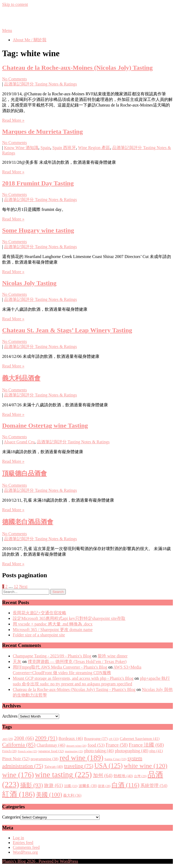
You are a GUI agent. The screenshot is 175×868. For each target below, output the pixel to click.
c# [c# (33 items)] (114, 739)
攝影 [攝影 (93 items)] (32, 785)
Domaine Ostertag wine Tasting (45, 425)
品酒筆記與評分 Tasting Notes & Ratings (40, 84)
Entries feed (23, 843)
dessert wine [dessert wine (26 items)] (76, 746)
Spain (45, 148)
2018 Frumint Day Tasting (38, 183)
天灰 (17, 662)
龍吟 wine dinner (113, 656)
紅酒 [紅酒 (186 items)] (19, 794)
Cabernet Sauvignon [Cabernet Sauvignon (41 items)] (140, 739)
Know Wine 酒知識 (21, 148)
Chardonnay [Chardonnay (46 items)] (51, 745)
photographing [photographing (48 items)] (132, 751)
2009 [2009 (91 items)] (46, 738)
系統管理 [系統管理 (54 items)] (154, 786)
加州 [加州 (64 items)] (103, 775)
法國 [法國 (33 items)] (71, 786)
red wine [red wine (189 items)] (82, 758)
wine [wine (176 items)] (18, 775)
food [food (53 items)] (96, 745)
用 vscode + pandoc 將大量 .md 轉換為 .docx (53, 624)
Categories (11, 817)
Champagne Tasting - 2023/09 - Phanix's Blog (52, 656)
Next (23, 586)
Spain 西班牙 (64, 148)
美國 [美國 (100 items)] (49, 795)
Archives (10, 716)
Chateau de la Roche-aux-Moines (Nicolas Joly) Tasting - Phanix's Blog (74, 689)
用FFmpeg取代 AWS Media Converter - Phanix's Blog (60, 667)
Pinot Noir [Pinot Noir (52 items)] (16, 759)
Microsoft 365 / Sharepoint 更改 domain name (53, 630)
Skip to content (15, 4)
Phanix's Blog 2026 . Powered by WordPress (40, 861)
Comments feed (26, 847)
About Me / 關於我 (30, 40)
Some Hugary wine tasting (38, 230)
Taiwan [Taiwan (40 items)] (54, 767)
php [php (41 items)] (156, 751)
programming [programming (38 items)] (45, 759)
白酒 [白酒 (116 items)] (126, 785)
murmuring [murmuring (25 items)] (74, 751)
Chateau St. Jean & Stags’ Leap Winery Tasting (67, 330)
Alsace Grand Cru (19, 442)
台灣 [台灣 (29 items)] (140, 776)
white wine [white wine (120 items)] (145, 766)
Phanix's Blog (27, 17)
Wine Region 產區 (94, 148)
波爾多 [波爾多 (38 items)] (88, 786)
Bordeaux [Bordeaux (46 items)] (71, 738)
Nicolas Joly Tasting (29, 283)
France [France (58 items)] (117, 745)
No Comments (15, 79)
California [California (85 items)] (19, 745)
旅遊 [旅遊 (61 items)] (53, 785)
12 (16, 586)
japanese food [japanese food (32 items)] (51, 751)
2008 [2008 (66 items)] (24, 738)
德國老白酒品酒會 (28, 522)
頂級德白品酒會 (25, 473)
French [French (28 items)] (9, 751)
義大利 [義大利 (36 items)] (72, 795)
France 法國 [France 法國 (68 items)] (146, 745)
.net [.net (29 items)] (8, 739)
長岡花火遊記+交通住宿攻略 (40, 613)
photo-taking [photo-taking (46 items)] (99, 751)
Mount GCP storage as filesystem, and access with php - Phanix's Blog (73, 678)
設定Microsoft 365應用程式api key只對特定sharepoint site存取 (69, 618)
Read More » (13, 120)
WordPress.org (25, 852)
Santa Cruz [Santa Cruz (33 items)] (115, 759)
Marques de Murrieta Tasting (42, 132)
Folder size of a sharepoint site (39, 635)
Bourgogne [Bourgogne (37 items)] (96, 739)
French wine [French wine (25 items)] (28, 751)
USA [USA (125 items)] (108, 766)
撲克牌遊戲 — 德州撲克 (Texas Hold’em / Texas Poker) (77, 662)
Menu (7, 30)
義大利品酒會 (21, 378)
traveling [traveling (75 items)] (79, 766)
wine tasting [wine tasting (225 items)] (63, 775)
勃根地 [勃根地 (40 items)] (123, 776)
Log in (18, 838)
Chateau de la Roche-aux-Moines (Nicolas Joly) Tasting (77, 68)
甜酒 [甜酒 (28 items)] (104, 786)
